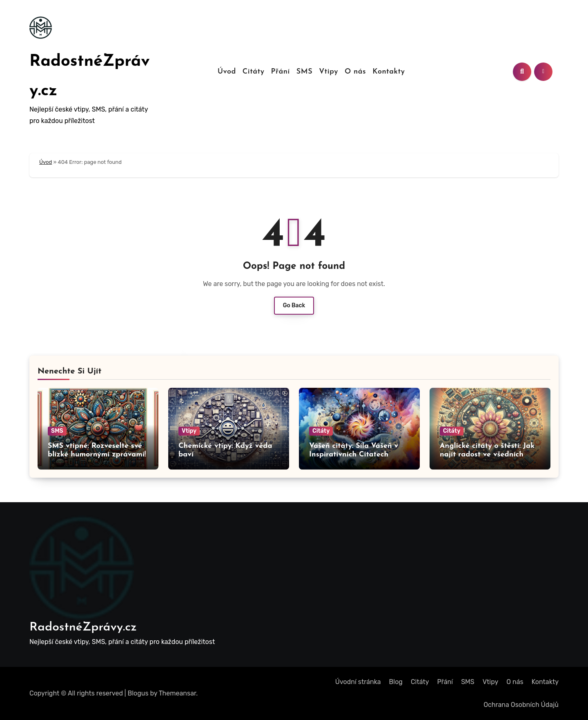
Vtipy (329, 72)
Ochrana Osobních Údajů (521, 705)
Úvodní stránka (358, 682)
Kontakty (389, 72)
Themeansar (178, 693)
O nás (355, 72)
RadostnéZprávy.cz (83, 627)
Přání (281, 72)
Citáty (254, 72)
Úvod (227, 72)
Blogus (138, 693)
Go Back (294, 305)
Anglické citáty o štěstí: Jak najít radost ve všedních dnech (487, 455)
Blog (396, 682)
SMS (304, 72)
